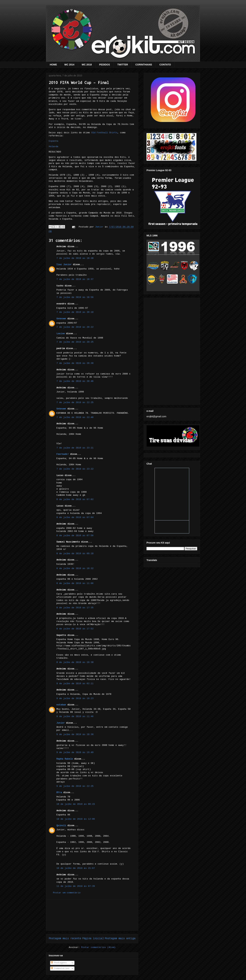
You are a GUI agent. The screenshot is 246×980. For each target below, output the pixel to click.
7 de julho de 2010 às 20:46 (75, 381)
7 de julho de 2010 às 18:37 (75, 279)
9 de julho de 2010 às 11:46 (75, 716)
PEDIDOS (105, 65)
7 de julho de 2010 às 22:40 (75, 417)
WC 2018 (87, 65)
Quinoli (61, 826)
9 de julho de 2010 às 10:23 (75, 698)
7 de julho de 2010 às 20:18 (75, 312)
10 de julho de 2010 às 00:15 (76, 804)
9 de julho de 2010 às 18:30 (75, 734)
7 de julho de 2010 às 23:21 (75, 448)
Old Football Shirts (104, 133)
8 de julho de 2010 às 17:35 (75, 608)
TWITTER (123, 65)
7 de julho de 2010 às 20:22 (75, 327)
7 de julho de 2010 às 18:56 (75, 297)
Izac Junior (64, 265)
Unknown (61, 319)
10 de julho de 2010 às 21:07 (76, 868)
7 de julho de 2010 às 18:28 (75, 258)
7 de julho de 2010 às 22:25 (75, 402)
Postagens (59, 963)
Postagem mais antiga (120, 939)
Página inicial (93, 939)
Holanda (54, 147)
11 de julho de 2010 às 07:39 (76, 886)
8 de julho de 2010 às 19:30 (75, 662)
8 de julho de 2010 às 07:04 (75, 517)
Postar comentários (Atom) (98, 947)
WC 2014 (69, 65)
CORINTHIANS (144, 65)
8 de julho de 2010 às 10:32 (75, 568)
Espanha (54, 141)
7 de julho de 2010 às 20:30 (75, 363)
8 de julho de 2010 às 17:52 (75, 629)
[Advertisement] (92, 915)
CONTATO (165, 65)
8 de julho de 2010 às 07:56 (75, 536)
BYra (59, 793)
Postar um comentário (67, 893)
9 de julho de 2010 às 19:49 (75, 752)
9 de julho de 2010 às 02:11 (75, 684)
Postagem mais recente (65, 939)
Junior (61, 723)
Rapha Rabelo (65, 759)
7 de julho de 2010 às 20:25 (75, 342)
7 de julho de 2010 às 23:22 (75, 469)
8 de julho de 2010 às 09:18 (75, 554)
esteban (61, 705)
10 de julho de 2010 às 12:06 (76, 819)
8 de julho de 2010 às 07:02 (75, 499)
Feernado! (63, 454)
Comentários (60, 968)
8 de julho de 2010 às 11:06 (75, 583)
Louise (61, 334)
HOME (53, 65)
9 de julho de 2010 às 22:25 (75, 786)
